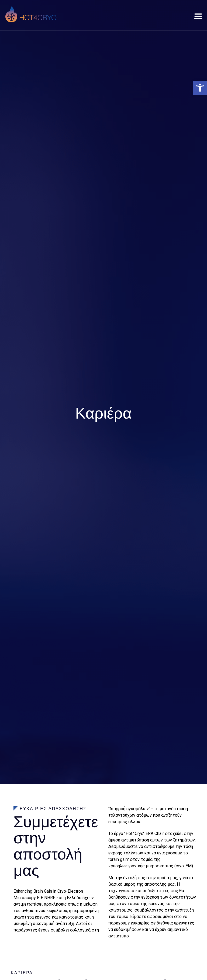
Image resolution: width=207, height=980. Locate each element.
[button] (200, 88)
